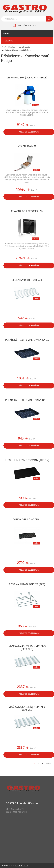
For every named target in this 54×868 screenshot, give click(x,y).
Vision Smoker (27, 146)
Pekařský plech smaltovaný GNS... (27, 340)
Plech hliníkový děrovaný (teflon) (27, 460)
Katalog (12, 47)
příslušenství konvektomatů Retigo (16, 50)
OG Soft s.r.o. (22, 866)
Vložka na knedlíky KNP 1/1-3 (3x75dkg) (27, 708)
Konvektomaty (24, 47)
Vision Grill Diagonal (27, 520)
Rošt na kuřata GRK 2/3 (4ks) (27, 584)
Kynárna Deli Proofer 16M (27, 211)
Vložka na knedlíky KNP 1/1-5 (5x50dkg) (27, 648)
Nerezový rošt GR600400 (27, 280)
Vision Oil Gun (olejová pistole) (27, 78)
